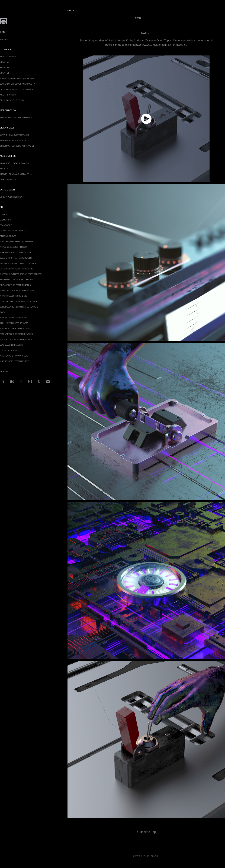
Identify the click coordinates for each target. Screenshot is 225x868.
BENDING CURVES (8, 236)
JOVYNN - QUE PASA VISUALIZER (14, 135)
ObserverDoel (154, 40)
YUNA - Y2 (5, 169)
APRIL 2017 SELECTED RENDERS (14, 323)
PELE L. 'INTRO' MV (8, 180)
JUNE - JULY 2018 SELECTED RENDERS (17, 291)
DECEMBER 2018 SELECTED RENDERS (16, 269)
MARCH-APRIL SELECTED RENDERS (15, 252)
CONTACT (5, 371)
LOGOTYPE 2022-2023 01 (11, 197)
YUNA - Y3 (5, 68)
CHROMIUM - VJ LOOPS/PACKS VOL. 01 (17, 146)
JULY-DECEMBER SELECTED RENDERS (17, 242)
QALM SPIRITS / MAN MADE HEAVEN (16, 258)
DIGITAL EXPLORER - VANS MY (13, 231)
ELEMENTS (5, 214)
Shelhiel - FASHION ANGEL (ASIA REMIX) (17, 78)
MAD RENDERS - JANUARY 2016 (14, 356)
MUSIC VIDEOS (8, 156)
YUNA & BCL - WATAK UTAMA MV (14, 163)
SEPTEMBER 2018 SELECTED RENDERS (17, 280)
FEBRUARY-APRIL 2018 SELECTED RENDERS (19, 301)
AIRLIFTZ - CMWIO (8, 95)
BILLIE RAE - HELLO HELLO (12, 100)
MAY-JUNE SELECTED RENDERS (14, 247)
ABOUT (4, 32)
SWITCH (4, 312)
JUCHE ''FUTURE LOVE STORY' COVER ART (19, 84)
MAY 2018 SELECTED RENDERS (13, 296)
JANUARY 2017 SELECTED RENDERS (16, 339)
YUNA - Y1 (4, 73)
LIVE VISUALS (7, 128)
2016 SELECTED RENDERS (11, 345)
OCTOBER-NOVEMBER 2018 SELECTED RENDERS (21, 274)
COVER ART (6, 49)
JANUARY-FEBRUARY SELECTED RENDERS (19, 263)
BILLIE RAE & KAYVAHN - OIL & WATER (17, 89)
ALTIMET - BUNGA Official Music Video (16, 174)
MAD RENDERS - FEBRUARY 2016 (15, 361)
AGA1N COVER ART (8, 57)
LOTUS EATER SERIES (9, 350)
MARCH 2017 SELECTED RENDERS (15, 329)
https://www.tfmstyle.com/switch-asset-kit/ (161, 45)
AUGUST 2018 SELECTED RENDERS (15, 285)
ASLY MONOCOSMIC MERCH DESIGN (16, 118)
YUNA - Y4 (5, 62)
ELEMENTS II (5, 220)
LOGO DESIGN (7, 190)
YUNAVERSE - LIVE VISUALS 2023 (15, 140)
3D (1, 207)
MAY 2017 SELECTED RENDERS (13, 318)
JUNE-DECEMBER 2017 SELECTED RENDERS (19, 307)
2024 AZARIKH (152, 856)
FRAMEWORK (6, 225)
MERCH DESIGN (8, 110)
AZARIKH (4, 39)
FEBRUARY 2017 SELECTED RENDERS (16, 334)
